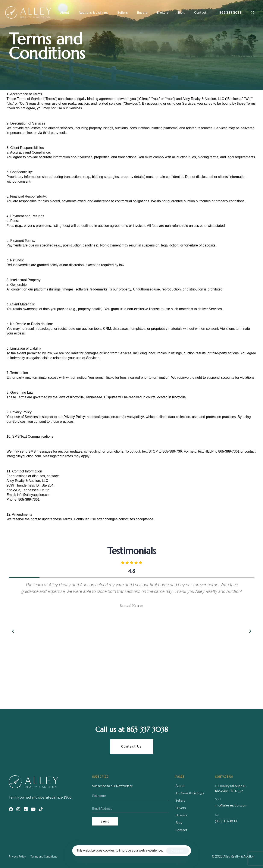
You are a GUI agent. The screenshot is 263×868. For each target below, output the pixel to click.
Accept (178, 851)
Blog (181, 12)
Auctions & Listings (93, 12)
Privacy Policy (17, 857)
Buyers (142, 12)
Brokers (163, 12)
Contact (200, 12)
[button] (254, 13)
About (65, 12)
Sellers (123, 12)
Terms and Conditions (44, 857)
